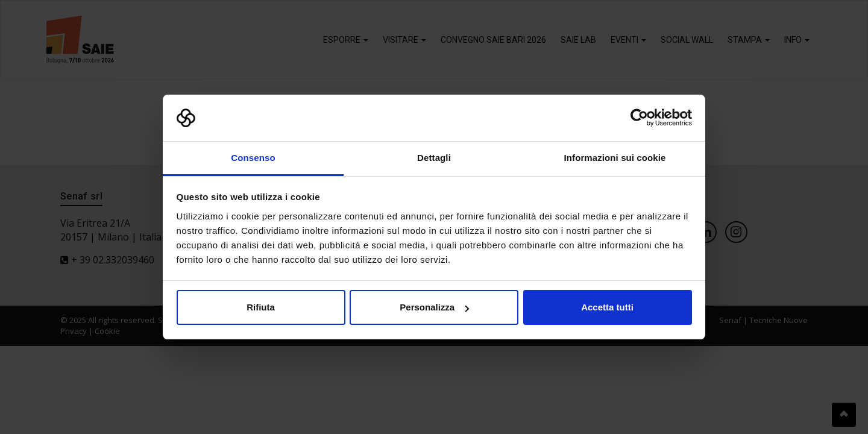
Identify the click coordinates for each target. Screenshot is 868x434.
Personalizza (434, 307)
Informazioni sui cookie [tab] (615, 158)
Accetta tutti (607, 307)
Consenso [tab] (253, 158)
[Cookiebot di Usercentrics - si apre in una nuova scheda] (639, 118)
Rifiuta (261, 307)
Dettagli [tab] (434, 158)
